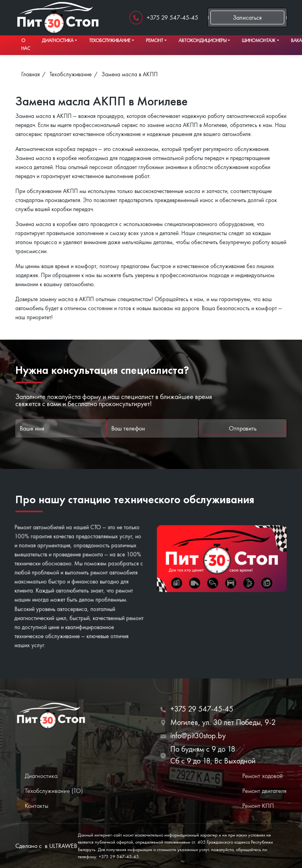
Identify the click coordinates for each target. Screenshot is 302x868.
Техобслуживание (110, 40)
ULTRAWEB (63, 846)
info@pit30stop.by (198, 736)
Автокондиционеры (203, 40)
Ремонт (155, 40)
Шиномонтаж (259, 40)
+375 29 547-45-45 (172, 17)
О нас (26, 44)
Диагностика (58, 40)
